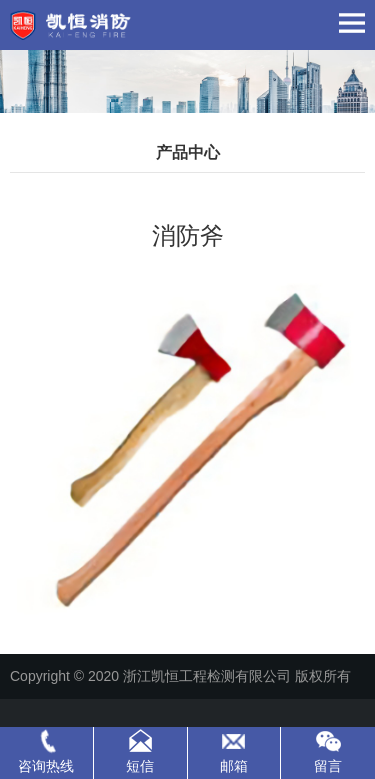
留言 (328, 766)
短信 (140, 766)
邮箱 (234, 766)
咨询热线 (46, 766)
